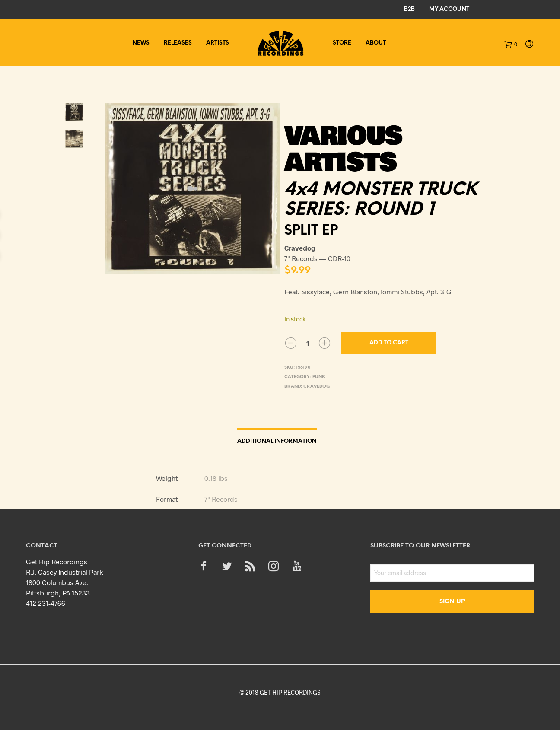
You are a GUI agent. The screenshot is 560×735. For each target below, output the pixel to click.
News (141, 43)
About (376, 43)
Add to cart (389, 343)
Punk (319, 377)
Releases (178, 43)
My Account (449, 9)
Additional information (277, 441)
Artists (218, 43)
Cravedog (317, 387)
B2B (409, 9)
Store (342, 43)
